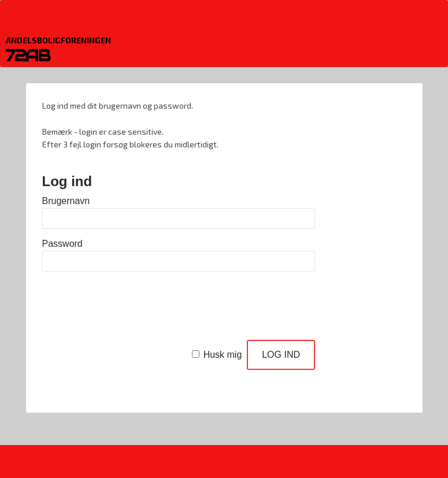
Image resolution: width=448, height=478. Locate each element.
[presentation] (130, 308)
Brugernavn (66, 201)
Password (62, 244)
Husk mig (223, 355)
